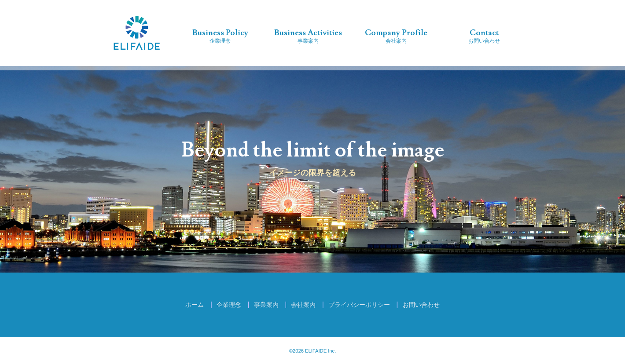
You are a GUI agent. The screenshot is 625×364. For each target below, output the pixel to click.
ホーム (195, 305)
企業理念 (220, 36)
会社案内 (396, 36)
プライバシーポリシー (359, 305)
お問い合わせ (484, 36)
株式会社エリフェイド (137, 33)
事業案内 (308, 36)
